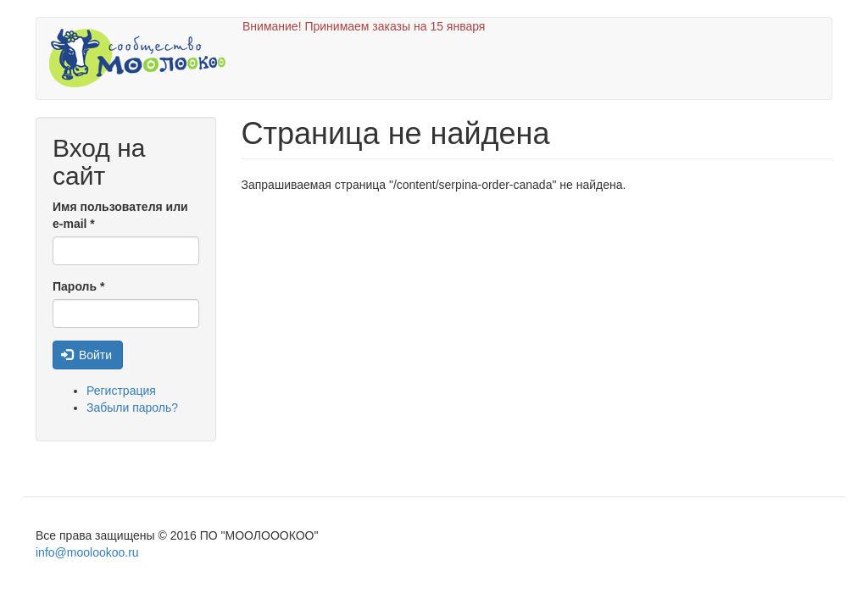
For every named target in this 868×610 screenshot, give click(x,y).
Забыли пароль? (132, 408)
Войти (87, 355)
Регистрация (121, 391)
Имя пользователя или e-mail (120, 215)
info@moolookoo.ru (87, 552)
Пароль (78, 286)
